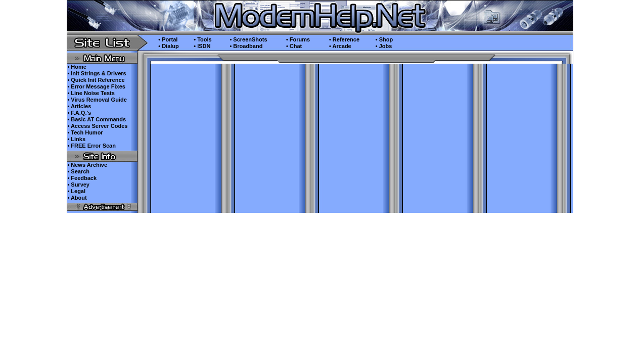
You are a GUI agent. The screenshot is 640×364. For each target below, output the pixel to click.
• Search (78, 171)
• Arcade (340, 46)
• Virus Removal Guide (97, 100)
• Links (76, 139)
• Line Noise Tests (91, 93)
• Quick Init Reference (96, 80)
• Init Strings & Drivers (97, 73)
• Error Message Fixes (96, 86)
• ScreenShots (248, 39)
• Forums (298, 39)
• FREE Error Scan (92, 146)
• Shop (384, 39)
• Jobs (384, 46)
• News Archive (87, 165)
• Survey (78, 185)
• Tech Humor (85, 132)
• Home (77, 67)
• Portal (168, 39)
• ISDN (202, 46)
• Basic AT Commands (97, 119)
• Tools (202, 39)
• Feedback (82, 178)
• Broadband (246, 46)
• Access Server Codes (97, 126)
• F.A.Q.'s (79, 113)
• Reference (344, 39)
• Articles (79, 106)
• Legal (76, 191)
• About (77, 198)
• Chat (294, 46)
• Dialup (169, 46)
